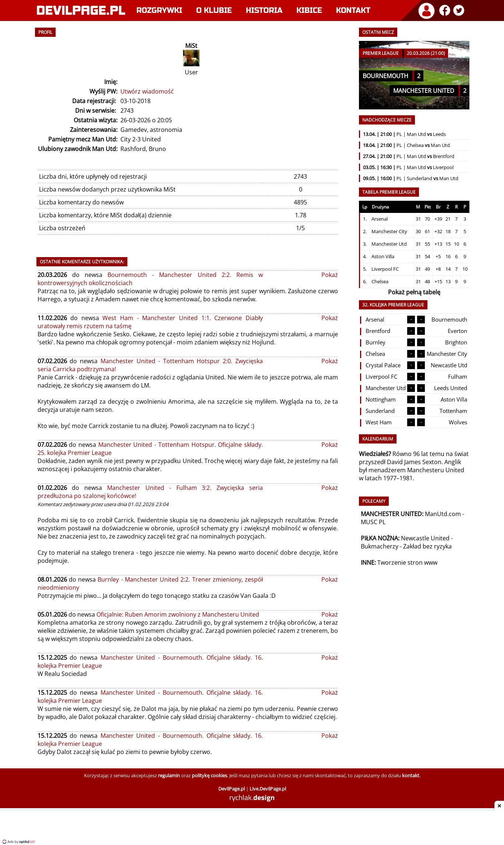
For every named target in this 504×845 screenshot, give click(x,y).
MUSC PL (373, 522)
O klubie (214, 10)
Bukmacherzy (380, 546)
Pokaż (330, 275)
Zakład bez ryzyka (427, 546)
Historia (264, 10)
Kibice (309, 10)
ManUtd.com (443, 514)
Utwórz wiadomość (147, 91)
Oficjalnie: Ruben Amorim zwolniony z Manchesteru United (178, 614)
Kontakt (353, 10)
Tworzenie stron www (407, 562)
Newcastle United (425, 538)
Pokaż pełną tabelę (414, 292)
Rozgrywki (160, 10)
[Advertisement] (252, 828)
